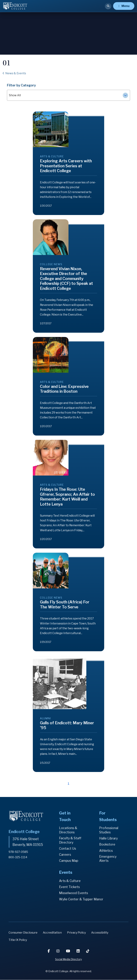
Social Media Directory (68, 959)
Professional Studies (109, 830)
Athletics (106, 851)
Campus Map (69, 861)
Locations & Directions (68, 830)
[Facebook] (49, 951)
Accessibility (100, 933)
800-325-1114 (18, 857)
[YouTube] (68, 951)
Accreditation (52, 933)
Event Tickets (69, 887)
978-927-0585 (18, 852)
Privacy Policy (76, 933)
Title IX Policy (18, 940)
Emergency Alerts (108, 859)
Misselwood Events (73, 893)
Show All (68, 95)
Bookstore (107, 845)
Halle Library (109, 838)
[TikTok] (88, 951)
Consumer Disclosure (23, 933)
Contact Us (68, 849)
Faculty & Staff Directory (70, 840)
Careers (65, 855)
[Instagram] (58, 951)
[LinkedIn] (78, 951)
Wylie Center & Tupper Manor (81, 899)
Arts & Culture (70, 881)
